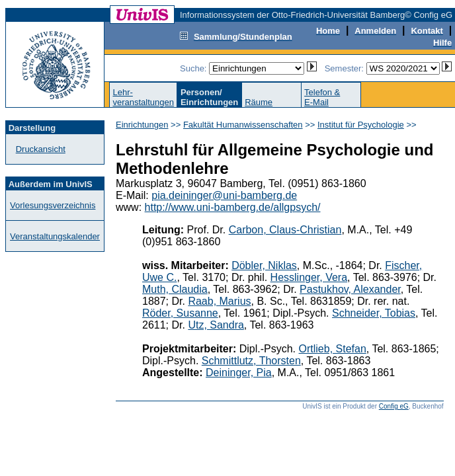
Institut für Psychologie (361, 125)
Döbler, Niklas (264, 265)
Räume (259, 102)
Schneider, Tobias (374, 313)
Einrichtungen (142, 125)
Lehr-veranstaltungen (143, 97)
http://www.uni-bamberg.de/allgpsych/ (233, 207)
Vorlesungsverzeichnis (53, 205)
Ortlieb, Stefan (333, 349)
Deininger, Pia (239, 373)
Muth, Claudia (175, 289)
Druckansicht (41, 149)
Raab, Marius (219, 301)
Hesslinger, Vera (309, 277)
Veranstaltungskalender (55, 236)
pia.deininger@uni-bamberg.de (224, 195)
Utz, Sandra (216, 325)
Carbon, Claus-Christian (285, 230)
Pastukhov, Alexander (350, 289)
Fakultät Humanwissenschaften (243, 125)
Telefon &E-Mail (322, 97)
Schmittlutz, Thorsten (251, 361)
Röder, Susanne (180, 313)
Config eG (394, 406)
